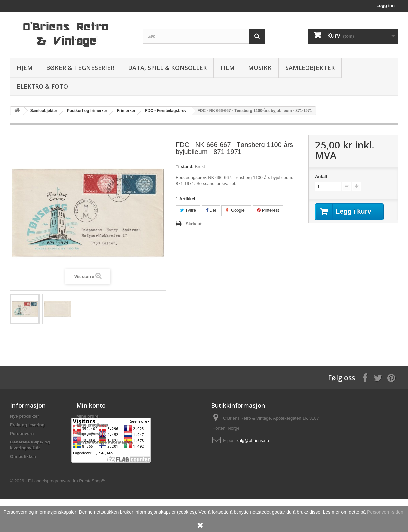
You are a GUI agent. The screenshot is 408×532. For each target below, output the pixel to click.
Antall (321, 177)
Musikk (260, 68)
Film (227, 68)
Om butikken (23, 457)
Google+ (236, 210)
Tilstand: (185, 167)
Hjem (25, 68)
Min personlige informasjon (104, 442)
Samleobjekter (310, 68)
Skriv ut (194, 224)
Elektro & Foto (42, 86)
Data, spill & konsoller (167, 68)
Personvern (22, 433)
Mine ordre (87, 416)
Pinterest (268, 210)
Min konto (91, 405)
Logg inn (386, 5)
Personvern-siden (385, 512)
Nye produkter (25, 416)
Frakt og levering (27, 425)
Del (211, 210)
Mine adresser (91, 433)
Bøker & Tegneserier (80, 68)
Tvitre (188, 210)
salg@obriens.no (253, 440)
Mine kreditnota (92, 425)
